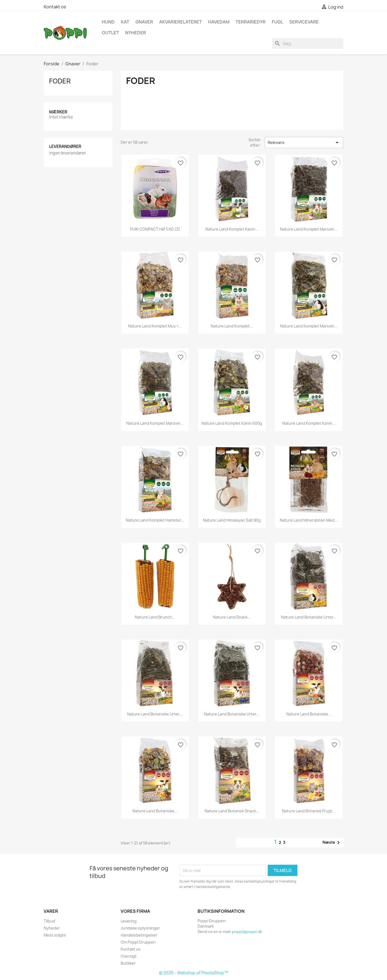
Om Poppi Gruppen (138, 942)
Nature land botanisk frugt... (309, 811)
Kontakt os (55, 7)
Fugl (277, 22)
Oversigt (129, 956)
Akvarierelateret (181, 22)
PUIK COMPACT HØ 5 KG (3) (155, 229)
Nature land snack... (232, 617)
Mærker (58, 112)
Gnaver (144, 22)
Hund (108, 22)
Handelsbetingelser (139, 935)
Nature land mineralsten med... (309, 520)
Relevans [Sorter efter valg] (304, 143)
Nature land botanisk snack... (232, 811)
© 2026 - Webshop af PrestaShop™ (193, 973)
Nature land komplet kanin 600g (232, 423)
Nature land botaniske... (309, 714)
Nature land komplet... (232, 326)
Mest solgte (55, 935)
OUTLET (110, 33)
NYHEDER (136, 33)
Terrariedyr (251, 22)
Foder (60, 81)
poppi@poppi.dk (247, 932)
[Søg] (308, 43)
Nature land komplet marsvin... (309, 229)
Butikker (128, 963)
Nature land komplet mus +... (155, 326)
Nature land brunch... (155, 617)
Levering (129, 921)
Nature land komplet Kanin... (232, 229)
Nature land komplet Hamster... (155, 520)
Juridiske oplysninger (140, 928)
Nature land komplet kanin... (309, 423)
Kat (125, 22)
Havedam (219, 22)
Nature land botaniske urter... (309, 617)
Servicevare (304, 22)
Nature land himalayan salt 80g (232, 520)
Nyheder (52, 928)
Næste (332, 843)
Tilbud (49, 921)
